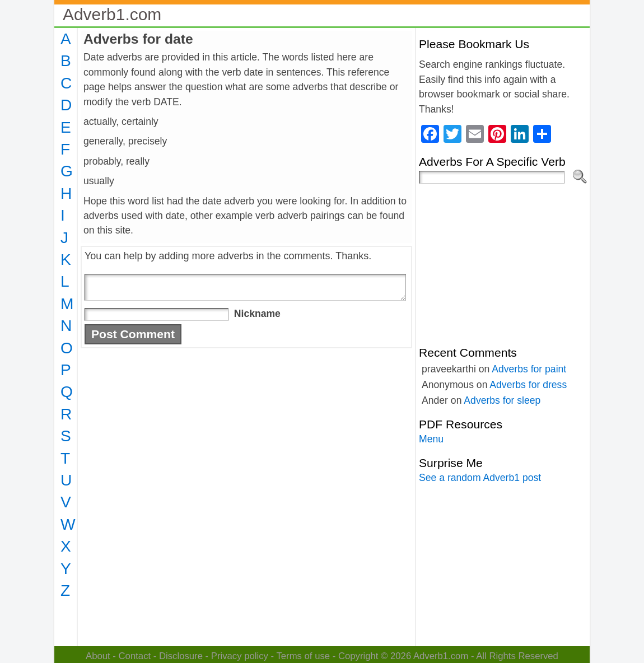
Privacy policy (240, 656)
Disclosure (181, 656)
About (98, 656)
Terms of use (303, 656)
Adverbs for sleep (502, 400)
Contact (135, 656)
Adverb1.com (112, 14)
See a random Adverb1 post (480, 478)
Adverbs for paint (529, 369)
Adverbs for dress (528, 385)
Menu (431, 439)
